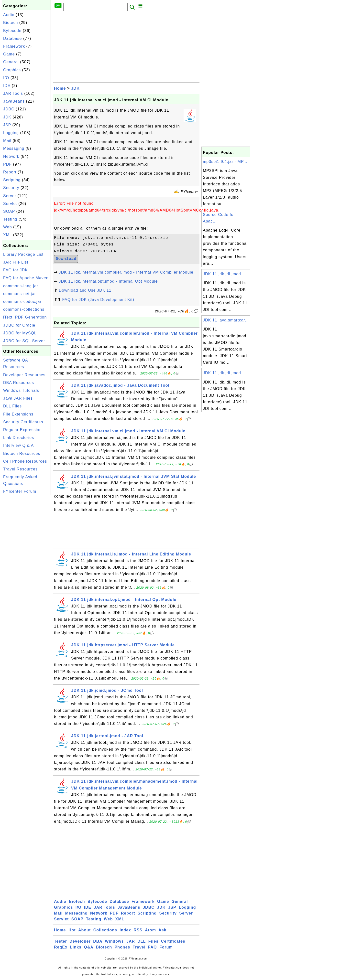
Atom (150, 930)
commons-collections (24, 309)
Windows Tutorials (21, 390)
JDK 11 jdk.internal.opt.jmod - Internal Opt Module (108, 281)
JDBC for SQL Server (24, 341)
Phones (122, 947)
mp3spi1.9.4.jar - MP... (225, 162)
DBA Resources (19, 383)
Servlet (10, 204)
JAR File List (16, 262)
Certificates (173, 941)
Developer (80, 941)
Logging (11, 133)
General (11, 62)
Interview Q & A (18, 445)
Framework (14, 46)
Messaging (14, 148)
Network (11, 156)
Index (125, 930)
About (84, 930)
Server (10, 196)
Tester (60, 941)
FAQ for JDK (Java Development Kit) (98, 300)
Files (153, 941)
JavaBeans (14, 101)
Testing (10, 219)
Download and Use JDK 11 (85, 290)
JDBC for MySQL (20, 333)
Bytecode (12, 31)
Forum (166, 947)
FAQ (153, 947)
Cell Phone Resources (25, 461)
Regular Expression (22, 430)
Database (13, 38)
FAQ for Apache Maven (26, 278)
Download (66, 259)
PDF (7, 164)
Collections (105, 930)
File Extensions (18, 414)
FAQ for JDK (16, 270)
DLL (142, 941)
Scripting (12, 180)
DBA (98, 941)
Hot (72, 930)
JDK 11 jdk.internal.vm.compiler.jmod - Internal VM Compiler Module (126, 272)
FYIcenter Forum (20, 491)
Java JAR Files (18, 398)
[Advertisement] (26, 569)
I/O (6, 78)
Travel (139, 947)
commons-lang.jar (21, 286)
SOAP (9, 211)
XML (7, 235)
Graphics (12, 70)
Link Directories (19, 438)
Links (76, 947)
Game (9, 54)
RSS (138, 930)
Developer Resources (24, 375)
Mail (7, 141)
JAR (131, 941)
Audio (9, 15)
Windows (114, 941)
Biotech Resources (22, 453)
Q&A (89, 947)
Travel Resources (20, 469)
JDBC (9, 109)
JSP (7, 125)
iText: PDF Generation (25, 317)
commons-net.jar (20, 294)
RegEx (61, 947)
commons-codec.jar (22, 302)
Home (60, 88)
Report (10, 172)
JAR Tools (13, 93)
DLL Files (12, 406)
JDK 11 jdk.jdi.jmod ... (225, 274)
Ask (162, 930)
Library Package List (23, 254)
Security (11, 188)
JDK (7, 117)
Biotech (11, 23)
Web (8, 227)
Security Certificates (23, 422)
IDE (7, 86)
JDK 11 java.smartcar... (226, 320)
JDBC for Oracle (19, 325)
